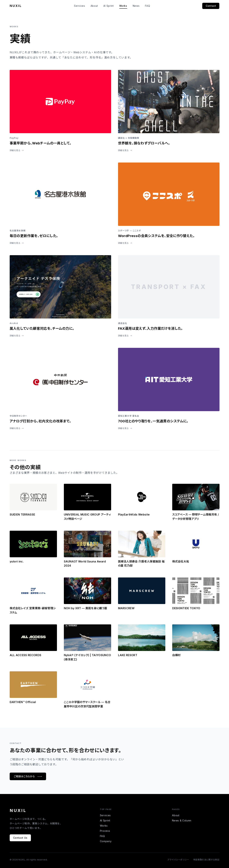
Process (105, 831)
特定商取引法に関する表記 (206, 860)
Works (123, 6)
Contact (211, 6)
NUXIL (16, 6)
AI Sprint (109, 6)
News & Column (182, 820)
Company (106, 841)
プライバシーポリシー (178, 860)
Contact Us (20, 838)
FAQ (147, 6)
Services (79, 6)
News (136, 6)
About (94, 6)
